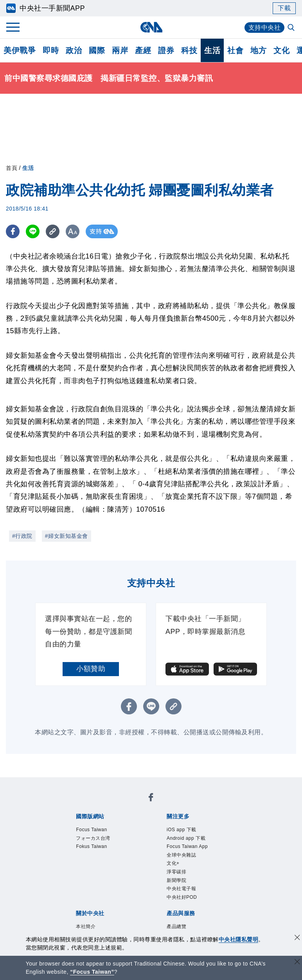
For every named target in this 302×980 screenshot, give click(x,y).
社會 (235, 50)
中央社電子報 (188, 836)
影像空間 (133, 900)
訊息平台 (162, 900)
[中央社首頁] (151, 27)
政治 (74, 50)
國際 (97, 50)
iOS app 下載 (82, 826)
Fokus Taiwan (179, 805)
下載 (284, 8)
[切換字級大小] (73, 231)
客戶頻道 (104, 900)
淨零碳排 (122, 836)
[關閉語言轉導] (297, 963)
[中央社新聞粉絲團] (63, 784)
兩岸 (120, 50)
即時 (51, 50)
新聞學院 (151, 836)
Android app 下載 (132, 826)
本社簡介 (75, 868)
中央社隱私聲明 (239, 939)
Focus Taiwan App (191, 826)
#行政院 (22, 536)
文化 (281, 50)
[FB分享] (13, 231)
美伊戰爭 (20, 50)
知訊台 (230, 900)
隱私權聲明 (115, 878)
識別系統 (104, 868)
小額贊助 (91, 669)
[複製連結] (53, 231)
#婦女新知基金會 (67, 536)
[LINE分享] (33, 231)
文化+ (99, 836)
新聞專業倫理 (212, 868)
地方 (258, 50)
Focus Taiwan (83, 805)
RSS (104, 910)
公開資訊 (133, 868)
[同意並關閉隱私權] (297, 938)
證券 (166, 50)
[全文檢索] (292, 28)
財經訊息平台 (198, 900)
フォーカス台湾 (131, 805)
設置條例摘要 (169, 868)
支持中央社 (265, 28)
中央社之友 (78, 910)
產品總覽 (75, 900)
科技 (189, 50)
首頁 (12, 168)
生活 (212, 50)
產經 (143, 50)
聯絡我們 (147, 878)
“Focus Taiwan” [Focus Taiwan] (92, 972)
